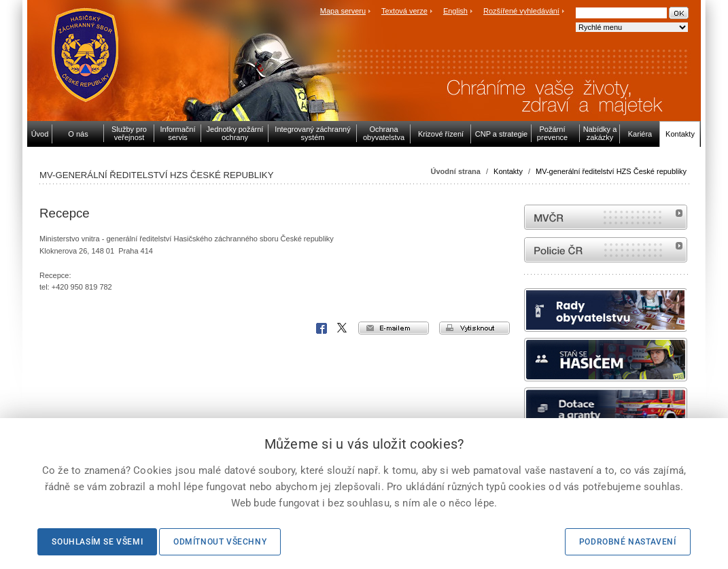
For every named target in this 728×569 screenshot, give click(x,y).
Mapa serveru (343, 11)
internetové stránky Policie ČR (606, 250)
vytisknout (474, 328)
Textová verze (404, 11)
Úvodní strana (456, 171)
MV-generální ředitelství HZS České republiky (611, 171)
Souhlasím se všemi (97, 542)
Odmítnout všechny (220, 542)
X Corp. (343, 328)
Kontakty (508, 171)
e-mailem (394, 328)
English (455, 11)
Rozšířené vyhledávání (521, 11)
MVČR (606, 217)
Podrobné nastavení (628, 542)
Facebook (322, 328)
